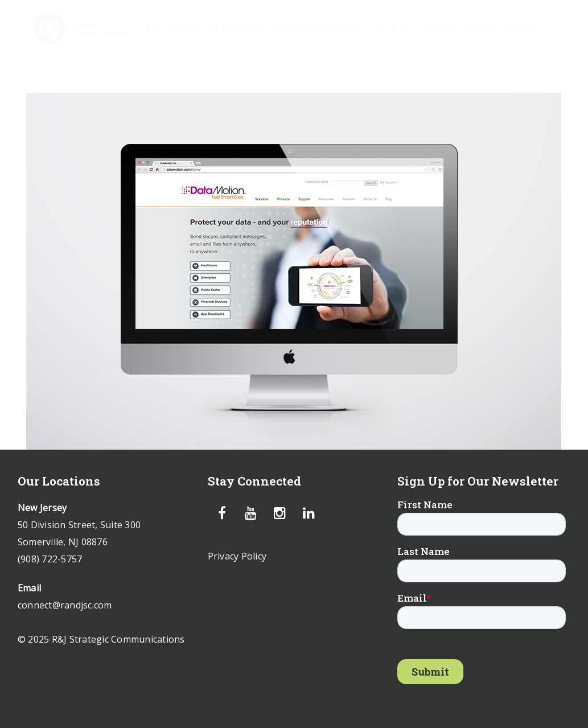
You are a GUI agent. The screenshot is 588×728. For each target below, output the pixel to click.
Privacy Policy (237, 556)
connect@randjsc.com (65, 605)
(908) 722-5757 (50, 559)
